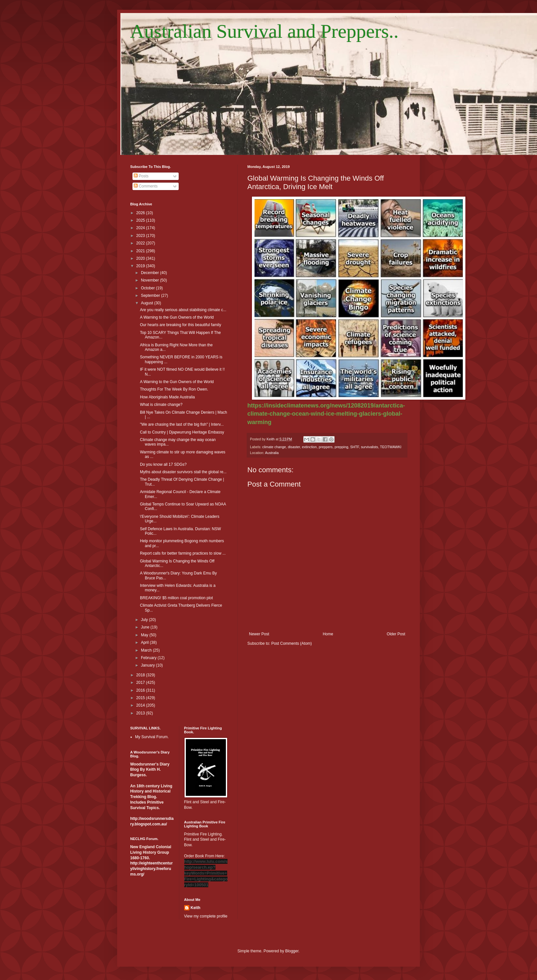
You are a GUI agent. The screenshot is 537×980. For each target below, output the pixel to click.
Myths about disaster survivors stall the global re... (183, 472)
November (151, 280)
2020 (141, 258)
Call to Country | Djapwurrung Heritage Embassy (182, 432)
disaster (294, 447)
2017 (141, 683)
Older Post (396, 634)
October (148, 288)
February (149, 658)
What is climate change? (161, 405)
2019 (141, 266)
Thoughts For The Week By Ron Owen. (174, 389)
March (147, 650)
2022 (141, 243)
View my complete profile (206, 916)
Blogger (292, 951)
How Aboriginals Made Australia (167, 397)
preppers (326, 447)
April (145, 642)
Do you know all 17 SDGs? (163, 464)
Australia (272, 453)
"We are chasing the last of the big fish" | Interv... (182, 424)
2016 (141, 690)
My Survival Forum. (152, 737)
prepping (341, 447)
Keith (196, 908)
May (145, 635)
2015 (141, 698)
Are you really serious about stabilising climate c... (183, 310)
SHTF (355, 447)
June (146, 627)
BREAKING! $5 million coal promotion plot (176, 598)
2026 (141, 213)
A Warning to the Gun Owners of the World (177, 317)
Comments (146, 186)
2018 (141, 675)
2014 (141, 705)
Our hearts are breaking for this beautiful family (180, 325)
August (148, 303)
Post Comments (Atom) (291, 643)
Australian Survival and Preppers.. (264, 31)
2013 (141, 713)
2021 (141, 251)
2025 (141, 220)
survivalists (370, 447)
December (151, 273)
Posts (141, 176)
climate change (274, 447)
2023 (141, 236)
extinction (310, 447)
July (145, 620)
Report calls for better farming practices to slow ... (183, 553)
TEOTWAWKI (391, 447)
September (151, 296)
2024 (141, 228)
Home (328, 634)
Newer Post (259, 634)
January (148, 665)
